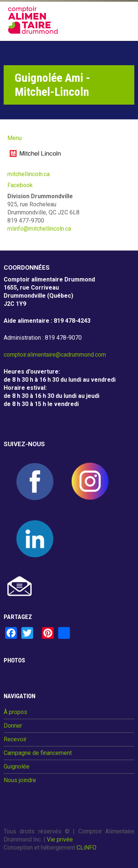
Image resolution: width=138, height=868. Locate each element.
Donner (13, 726)
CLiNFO (86, 848)
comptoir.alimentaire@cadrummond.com (55, 355)
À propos (15, 712)
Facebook (20, 185)
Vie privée (60, 839)
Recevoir (15, 739)
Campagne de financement (38, 753)
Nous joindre (20, 780)
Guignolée (17, 767)
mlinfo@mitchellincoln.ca (39, 229)
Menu (15, 138)
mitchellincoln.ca (29, 174)
